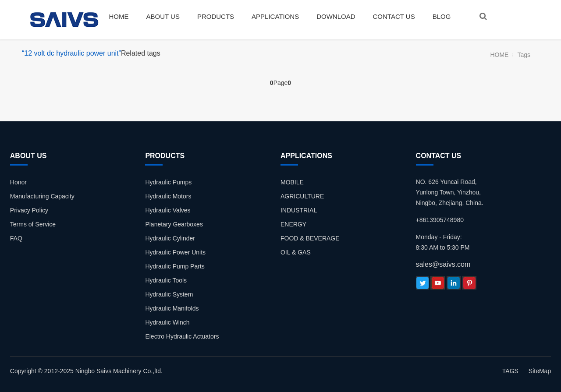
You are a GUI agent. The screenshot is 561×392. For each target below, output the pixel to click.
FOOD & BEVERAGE (310, 238)
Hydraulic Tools (166, 280)
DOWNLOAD (336, 16)
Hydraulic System (169, 294)
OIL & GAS (296, 252)
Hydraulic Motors (168, 196)
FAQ (16, 238)
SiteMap (540, 371)
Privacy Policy (29, 210)
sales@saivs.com (443, 264)
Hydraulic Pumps (168, 182)
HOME (119, 16)
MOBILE (292, 182)
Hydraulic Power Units (175, 252)
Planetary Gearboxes (174, 224)
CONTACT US (394, 16)
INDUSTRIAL (299, 210)
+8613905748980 (440, 220)
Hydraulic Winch (167, 322)
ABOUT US (163, 16)
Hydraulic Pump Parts (175, 266)
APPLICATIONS (275, 16)
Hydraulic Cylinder (170, 238)
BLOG (442, 16)
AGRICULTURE (302, 196)
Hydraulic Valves (168, 210)
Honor (18, 182)
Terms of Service (33, 224)
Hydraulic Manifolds (172, 308)
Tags (524, 55)
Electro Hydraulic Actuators (182, 336)
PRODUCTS (216, 16)
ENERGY (293, 224)
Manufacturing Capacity (42, 196)
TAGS (510, 371)
